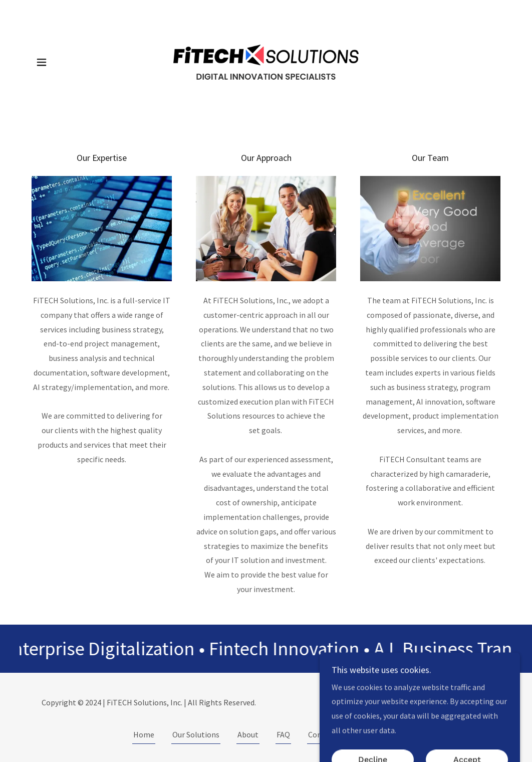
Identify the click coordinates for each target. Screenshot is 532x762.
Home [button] (144, 734)
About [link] (248, 734)
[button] (42, 62)
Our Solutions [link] (196, 734)
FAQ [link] (283, 734)
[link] (266, 61)
